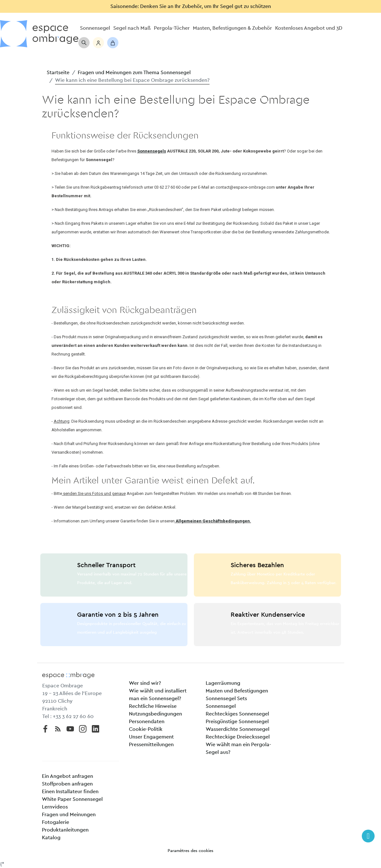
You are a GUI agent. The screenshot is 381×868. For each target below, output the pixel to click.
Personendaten (147, 722)
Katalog (51, 838)
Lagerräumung (223, 683)
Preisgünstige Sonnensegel (237, 722)
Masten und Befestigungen (237, 691)
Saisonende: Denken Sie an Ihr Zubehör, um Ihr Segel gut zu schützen (191, 6)
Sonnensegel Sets (226, 699)
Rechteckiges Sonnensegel (237, 714)
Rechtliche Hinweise (153, 706)
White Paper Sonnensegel (72, 799)
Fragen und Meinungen (69, 815)
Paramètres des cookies (190, 851)
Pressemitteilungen (151, 745)
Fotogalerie (56, 822)
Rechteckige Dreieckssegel (238, 737)
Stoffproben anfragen (67, 784)
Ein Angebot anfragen (67, 776)
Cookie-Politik (146, 729)
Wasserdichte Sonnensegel (238, 729)
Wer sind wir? (145, 683)
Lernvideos (55, 807)
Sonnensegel (221, 706)
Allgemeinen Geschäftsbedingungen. (213, 521)
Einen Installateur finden (70, 792)
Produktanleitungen (65, 830)
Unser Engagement (151, 737)
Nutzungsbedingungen (155, 714)
